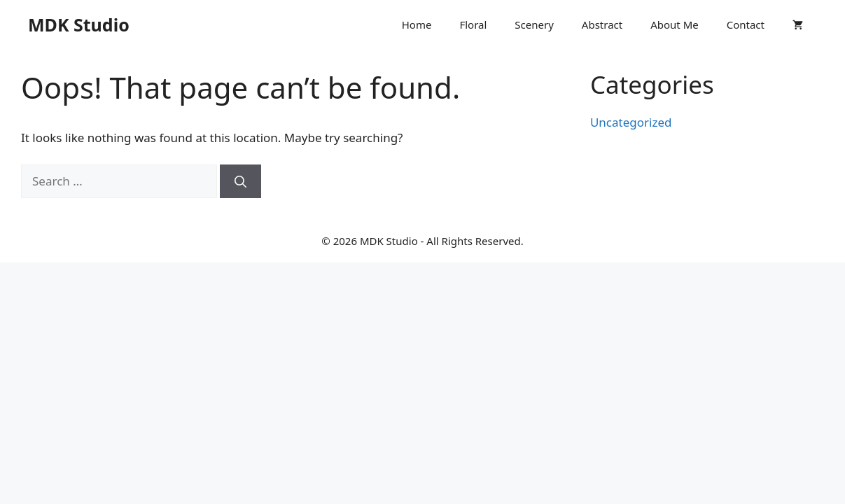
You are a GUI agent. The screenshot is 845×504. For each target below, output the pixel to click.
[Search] (240, 181)
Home (417, 24)
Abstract (602, 24)
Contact (746, 24)
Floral (473, 24)
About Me (675, 24)
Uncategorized (631, 122)
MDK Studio (79, 24)
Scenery (534, 24)
